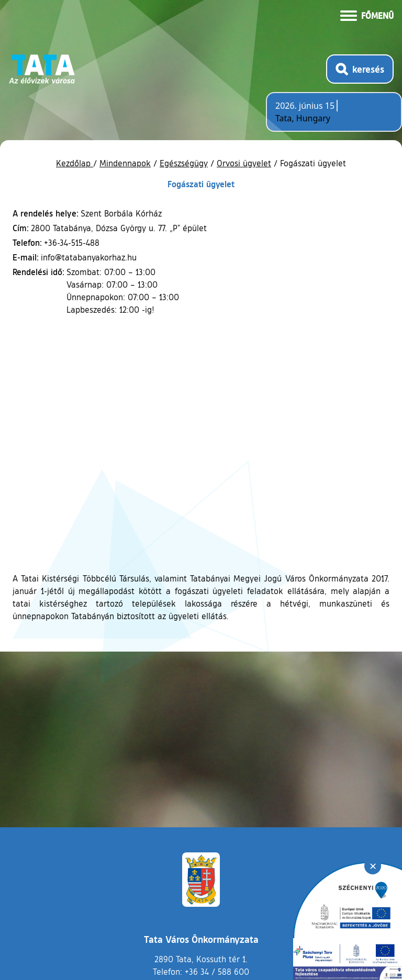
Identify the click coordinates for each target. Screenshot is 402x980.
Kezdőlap (75, 163)
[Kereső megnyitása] (360, 69)
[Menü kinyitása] (367, 15)
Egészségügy (184, 163)
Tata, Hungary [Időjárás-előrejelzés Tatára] (303, 118)
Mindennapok (125, 163)
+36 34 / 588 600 (217, 972)
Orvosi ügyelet (244, 163)
